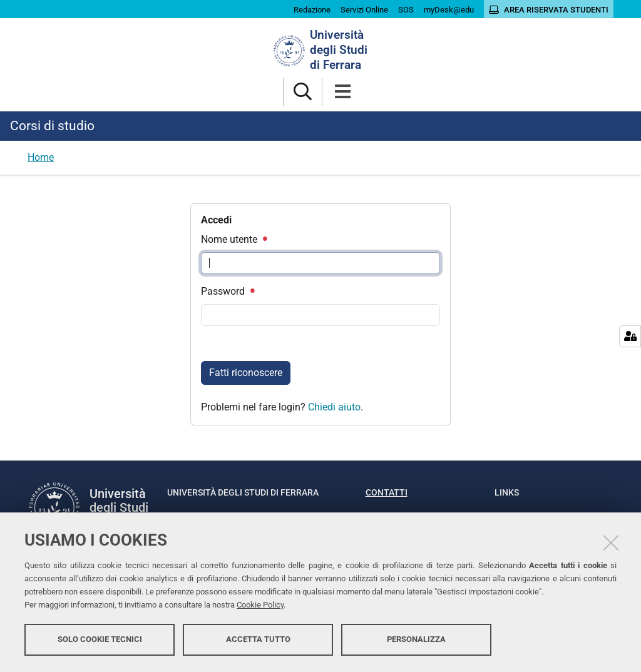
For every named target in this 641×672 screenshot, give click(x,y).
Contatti (387, 492)
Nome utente (233, 239)
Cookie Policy (260, 605)
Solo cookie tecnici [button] (100, 639)
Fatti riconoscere (246, 373)
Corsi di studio (52, 126)
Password (227, 291)
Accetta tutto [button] (258, 639)
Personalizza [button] (416, 639)
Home (41, 157)
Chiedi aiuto (334, 407)
